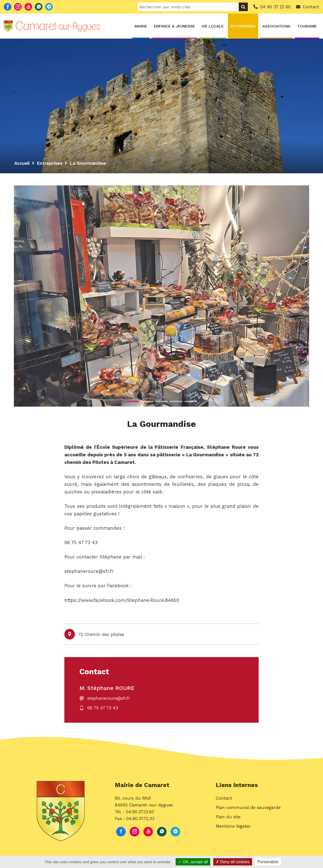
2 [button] (147, 401)
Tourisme (307, 26)
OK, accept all (193, 862)
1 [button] (132, 401)
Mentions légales (233, 828)
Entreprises (243, 26)
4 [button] (176, 401)
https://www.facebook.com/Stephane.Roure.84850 (122, 601)
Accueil (22, 163)
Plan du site (228, 819)
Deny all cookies (233, 862)
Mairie (141, 26)
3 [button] (161, 401)
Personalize (268, 862)
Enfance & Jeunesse (174, 26)
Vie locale (213, 26)
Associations (276, 26)
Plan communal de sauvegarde (248, 809)
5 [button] (191, 401)
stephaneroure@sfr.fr (109, 699)
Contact (224, 800)
